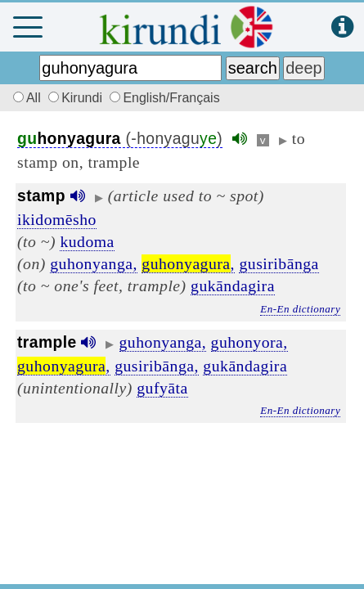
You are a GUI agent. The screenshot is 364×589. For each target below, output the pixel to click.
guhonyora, (249, 342)
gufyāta (162, 388)
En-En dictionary (300, 309)
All (25, 98)
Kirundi (77, 98)
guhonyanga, (94, 263)
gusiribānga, (157, 366)
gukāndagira (233, 286)
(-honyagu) (120, 139)
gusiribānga (279, 263)
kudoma (87, 241)
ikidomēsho (57, 219)
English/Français (164, 98)
